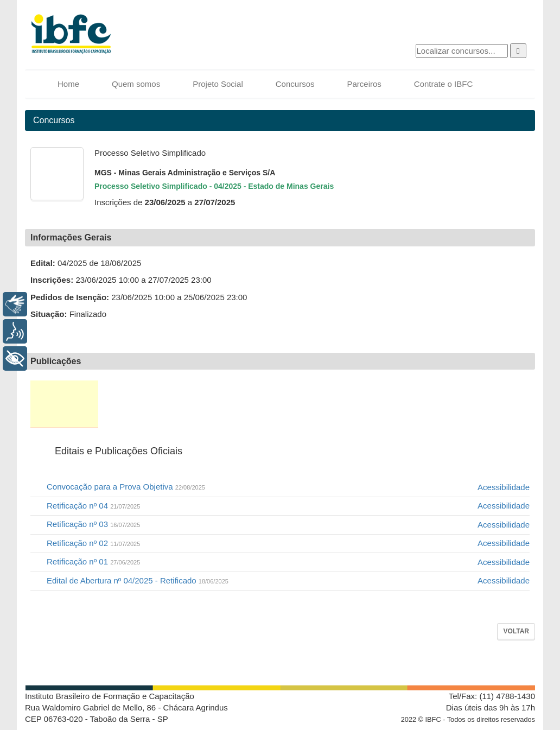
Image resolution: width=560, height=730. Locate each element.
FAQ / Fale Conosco (494, 404)
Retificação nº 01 (93, 561)
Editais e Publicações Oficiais (64, 404)
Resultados (381, 404)
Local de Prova (263, 404)
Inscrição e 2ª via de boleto (131, 404)
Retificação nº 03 (93, 524)
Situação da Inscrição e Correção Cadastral (197, 404)
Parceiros (364, 84)
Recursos (435, 404)
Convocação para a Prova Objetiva (126, 487)
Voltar (516, 631)
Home (68, 84)
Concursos (295, 84)
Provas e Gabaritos (324, 404)
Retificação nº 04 (93, 506)
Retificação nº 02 (93, 543)
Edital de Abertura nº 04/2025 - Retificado (138, 580)
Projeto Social (218, 84)
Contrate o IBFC (443, 84)
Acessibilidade (504, 487)
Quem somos (136, 84)
